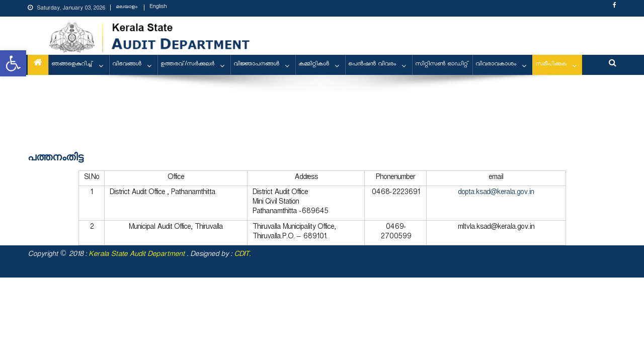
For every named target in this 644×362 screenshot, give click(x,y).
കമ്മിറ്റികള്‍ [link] (314, 65)
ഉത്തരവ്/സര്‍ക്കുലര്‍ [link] (187, 65)
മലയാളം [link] (127, 8)
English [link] (158, 8)
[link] (13, 63)
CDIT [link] (242, 255)
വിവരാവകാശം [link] (496, 65)
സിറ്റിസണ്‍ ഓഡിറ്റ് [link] (442, 65)
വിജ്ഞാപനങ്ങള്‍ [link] (256, 65)
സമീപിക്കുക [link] (551, 65)
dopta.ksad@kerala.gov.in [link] (496, 193)
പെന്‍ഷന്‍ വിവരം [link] (372, 65)
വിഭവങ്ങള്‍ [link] (127, 65)
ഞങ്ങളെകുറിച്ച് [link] (72, 65)
